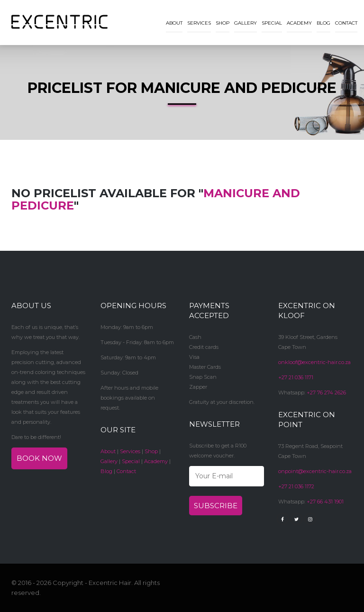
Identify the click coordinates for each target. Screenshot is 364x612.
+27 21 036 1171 (296, 377)
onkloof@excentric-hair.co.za (314, 362)
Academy (299, 23)
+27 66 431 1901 (325, 502)
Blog (323, 23)
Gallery (246, 23)
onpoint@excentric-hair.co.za (315, 471)
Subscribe (216, 506)
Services (199, 23)
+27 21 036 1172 (296, 486)
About (174, 23)
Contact (346, 23)
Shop (223, 23)
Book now (39, 458)
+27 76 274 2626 (326, 393)
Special (272, 23)
